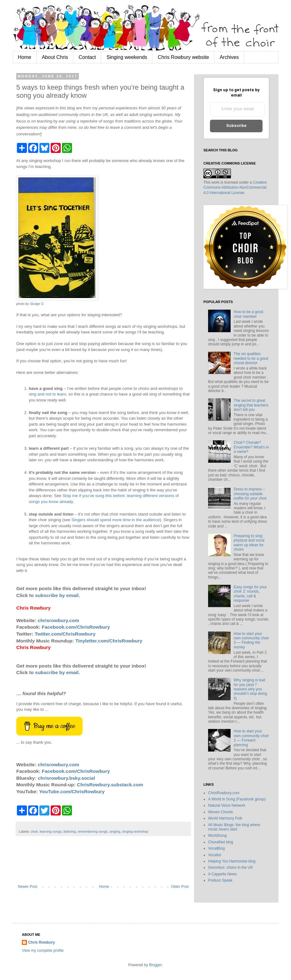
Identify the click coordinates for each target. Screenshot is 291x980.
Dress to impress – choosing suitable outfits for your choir (250, 494)
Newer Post (28, 887)
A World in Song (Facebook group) (237, 799)
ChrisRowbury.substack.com (110, 785)
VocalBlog (216, 848)
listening (70, 831)
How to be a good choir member (248, 314)
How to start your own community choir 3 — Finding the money (251, 640)
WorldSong (217, 836)
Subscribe (236, 126)
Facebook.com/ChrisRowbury (76, 627)
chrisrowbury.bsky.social (66, 778)
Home (25, 57)
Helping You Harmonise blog (232, 861)
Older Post (180, 887)
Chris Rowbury (41, 942)
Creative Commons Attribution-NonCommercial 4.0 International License (235, 188)
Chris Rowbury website (183, 57)
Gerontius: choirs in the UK (230, 867)
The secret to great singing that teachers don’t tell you (251, 405)
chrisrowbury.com (58, 620)
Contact (87, 57)
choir (34, 831)
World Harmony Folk (225, 818)
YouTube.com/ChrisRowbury (72, 791)
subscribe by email (57, 595)
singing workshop (135, 831)
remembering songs (93, 831)
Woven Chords (220, 812)
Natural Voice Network (227, 805)
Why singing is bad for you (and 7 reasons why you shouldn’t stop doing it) (250, 689)
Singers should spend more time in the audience (115, 520)
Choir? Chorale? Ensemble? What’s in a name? (251, 447)
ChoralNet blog (221, 842)
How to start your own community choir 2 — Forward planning (251, 738)
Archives (229, 57)
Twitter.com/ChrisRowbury (65, 634)
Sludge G (37, 304)
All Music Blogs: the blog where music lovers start (234, 827)
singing (115, 831)
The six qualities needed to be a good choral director (251, 358)
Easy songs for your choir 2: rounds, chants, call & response (250, 594)
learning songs (51, 831)
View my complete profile (43, 951)
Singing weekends (127, 57)
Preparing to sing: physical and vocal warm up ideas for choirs (249, 543)
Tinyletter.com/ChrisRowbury (109, 641)
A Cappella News (222, 874)
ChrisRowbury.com (224, 793)
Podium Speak (220, 880)
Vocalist (214, 855)
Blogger (155, 965)
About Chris (55, 57)
